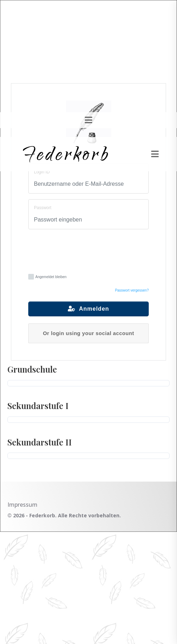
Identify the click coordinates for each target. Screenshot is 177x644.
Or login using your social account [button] (88, 333)
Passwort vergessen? (132, 290)
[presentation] (91, 251)
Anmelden (88, 309)
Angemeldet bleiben (47, 277)
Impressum (22, 505)
